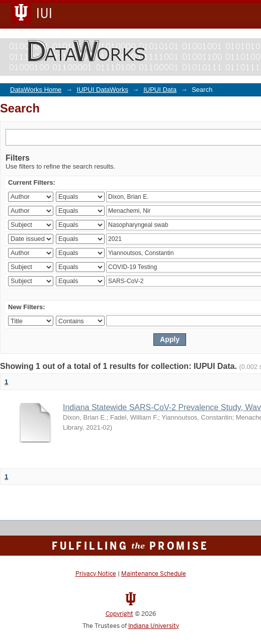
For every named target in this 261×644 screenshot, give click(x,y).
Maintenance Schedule (154, 574)
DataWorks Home (36, 90)
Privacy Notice (96, 574)
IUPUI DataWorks (103, 90)
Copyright (119, 614)
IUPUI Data (160, 90)
